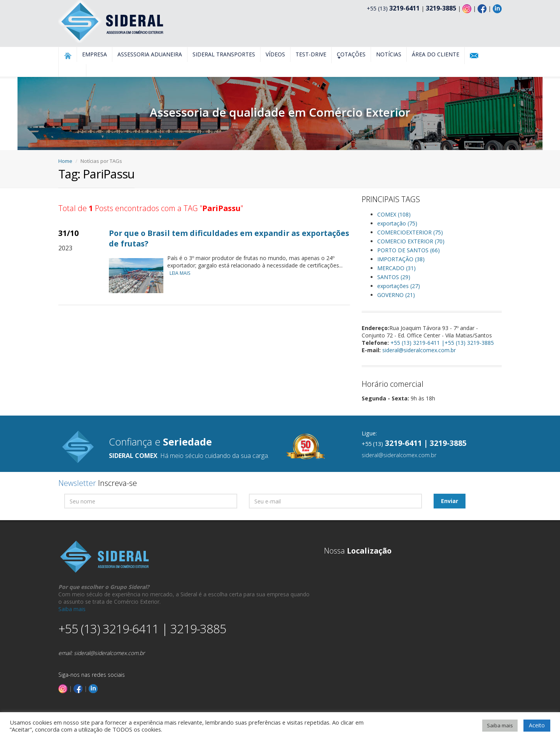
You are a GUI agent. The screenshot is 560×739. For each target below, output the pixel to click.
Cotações (351, 55)
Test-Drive (311, 54)
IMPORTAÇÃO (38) (401, 259)
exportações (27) (399, 286)
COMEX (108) (394, 214)
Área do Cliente (436, 54)
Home (65, 161)
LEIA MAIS (182, 273)
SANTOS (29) (394, 277)
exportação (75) (397, 223)
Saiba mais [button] (500, 725)
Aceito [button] (537, 725)
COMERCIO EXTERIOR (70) (411, 241)
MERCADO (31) (396, 268)
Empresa (94, 54)
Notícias (389, 54)
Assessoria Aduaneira (150, 54)
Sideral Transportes (224, 54)
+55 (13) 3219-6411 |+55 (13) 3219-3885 (442, 343)
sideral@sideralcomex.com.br (419, 350)
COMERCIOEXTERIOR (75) (410, 232)
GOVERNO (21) (396, 295)
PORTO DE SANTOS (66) (409, 250)
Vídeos (275, 54)
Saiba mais (72, 609)
